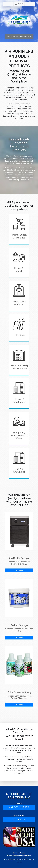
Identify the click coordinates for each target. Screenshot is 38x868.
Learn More (19, 570)
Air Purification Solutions (19, 20)
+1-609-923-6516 (19, 37)
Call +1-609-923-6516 (19, 807)
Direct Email (19, 819)
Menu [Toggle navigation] (19, 4)
